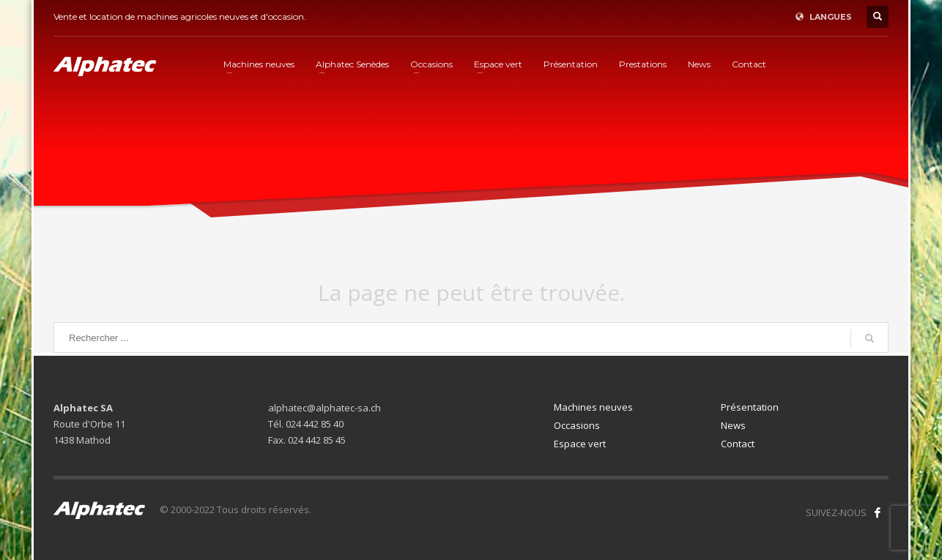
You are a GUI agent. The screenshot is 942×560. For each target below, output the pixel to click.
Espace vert (580, 444)
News (733, 425)
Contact (738, 444)
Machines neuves (593, 407)
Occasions (577, 425)
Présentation (750, 407)
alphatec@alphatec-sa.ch (324, 408)
